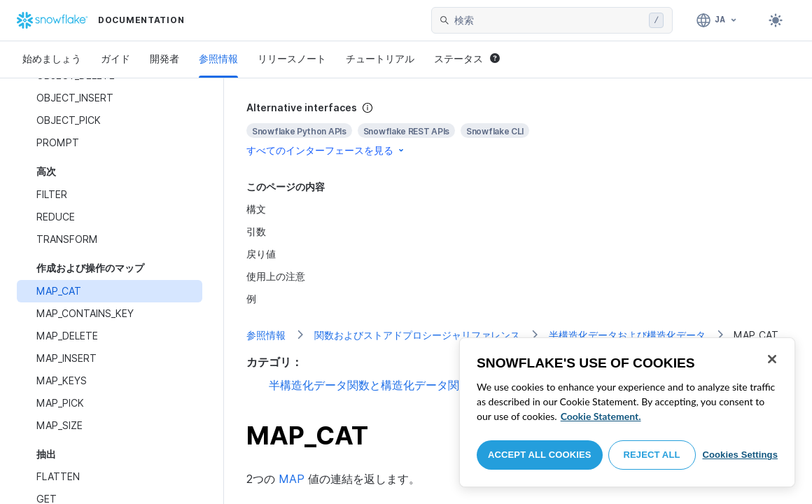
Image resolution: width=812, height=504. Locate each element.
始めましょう (52, 58)
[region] (627, 412)
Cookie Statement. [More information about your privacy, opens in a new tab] (601, 416)
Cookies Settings (740, 455)
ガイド (115, 58)
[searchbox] (549, 20)
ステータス (467, 58)
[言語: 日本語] (717, 20)
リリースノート (292, 58)
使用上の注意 (276, 276)
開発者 (164, 58)
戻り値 (261, 254)
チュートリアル (380, 58)
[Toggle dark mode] (776, 20)
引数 (256, 231)
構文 (256, 209)
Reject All (652, 455)
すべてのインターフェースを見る (326, 150)
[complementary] (518, 129)
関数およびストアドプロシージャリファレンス (417, 335)
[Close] (772, 359)
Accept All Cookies (540, 455)
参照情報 (218, 58)
